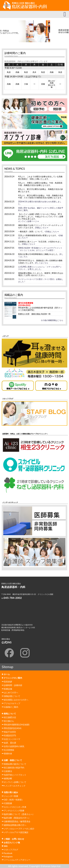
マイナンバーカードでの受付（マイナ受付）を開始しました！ (41, 280)
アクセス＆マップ (12, 703)
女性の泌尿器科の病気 (14, 746)
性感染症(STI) (10, 735)
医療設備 (8, 689)
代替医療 (8, 803)
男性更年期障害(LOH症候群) (17, 725)
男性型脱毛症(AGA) (13, 728)
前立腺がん (9, 721)
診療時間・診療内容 (13, 685)
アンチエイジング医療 (14, 811)
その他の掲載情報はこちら (52, 320)
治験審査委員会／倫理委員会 (17, 821)
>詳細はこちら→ (52, 231)
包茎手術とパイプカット (15, 775)
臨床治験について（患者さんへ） (19, 814)
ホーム (6, 674)
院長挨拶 (8, 682)
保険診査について (12, 696)
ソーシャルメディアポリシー (17, 860)
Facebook (8, 853)
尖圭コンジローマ (12, 739)
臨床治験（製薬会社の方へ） (17, 818)
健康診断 (8, 778)
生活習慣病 (9, 750)
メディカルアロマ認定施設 (16, 832)
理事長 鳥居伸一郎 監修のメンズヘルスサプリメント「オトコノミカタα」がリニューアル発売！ (40, 249)
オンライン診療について (15, 782)
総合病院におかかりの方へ (16, 700)
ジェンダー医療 (11, 796)
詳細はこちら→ (42, 228)
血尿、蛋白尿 (10, 743)
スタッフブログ (11, 850)
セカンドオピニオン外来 (15, 807)
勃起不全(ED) (10, 732)
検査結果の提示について (15, 764)
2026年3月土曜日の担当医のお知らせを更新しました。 (40, 203)
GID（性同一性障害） (14, 800)
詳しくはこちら (42, 263)
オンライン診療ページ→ (28, 221)
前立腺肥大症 (10, 717)
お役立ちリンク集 (11, 842)
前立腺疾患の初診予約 (14, 768)
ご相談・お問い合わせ (13, 839)
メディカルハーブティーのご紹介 (19, 829)
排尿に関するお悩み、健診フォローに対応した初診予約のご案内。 (41, 209)
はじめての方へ (11, 692)
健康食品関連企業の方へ (15, 825)
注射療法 (8, 771)
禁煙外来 (8, 754)
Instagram (8, 857)
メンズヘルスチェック (15, 786)
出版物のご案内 (11, 707)
